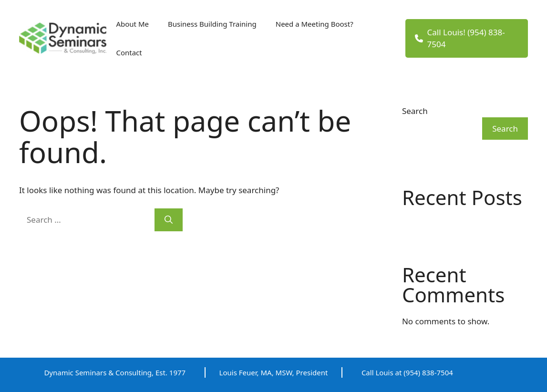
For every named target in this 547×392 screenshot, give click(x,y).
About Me (132, 24)
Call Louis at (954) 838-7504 (407, 372)
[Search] (169, 220)
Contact (129, 52)
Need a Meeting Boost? (315, 24)
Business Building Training (212, 24)
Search (415, 111)
